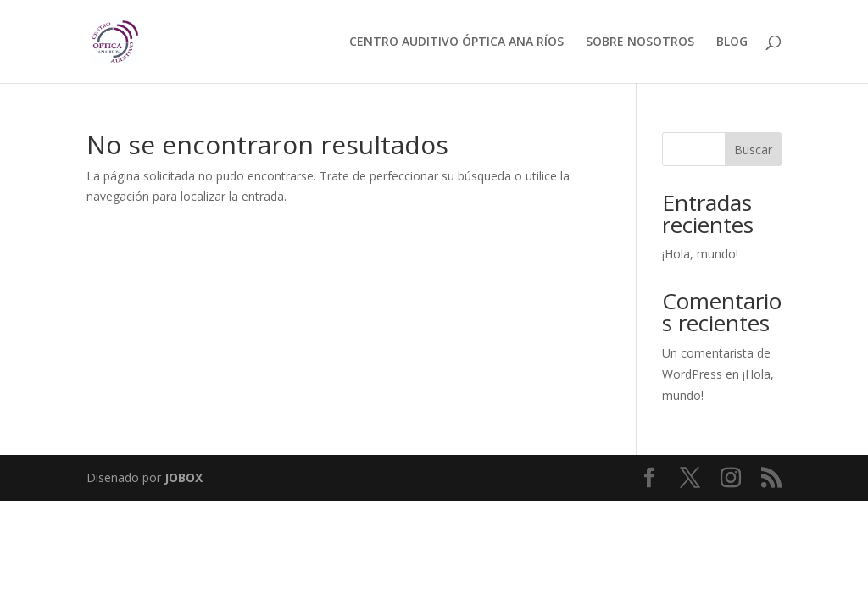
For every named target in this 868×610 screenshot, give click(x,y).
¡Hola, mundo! (700, 254)
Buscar (753, 150)
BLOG (732, 42)
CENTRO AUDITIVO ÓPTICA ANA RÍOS (456, 42)
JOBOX (184, 477)
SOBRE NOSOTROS (640, 42)
